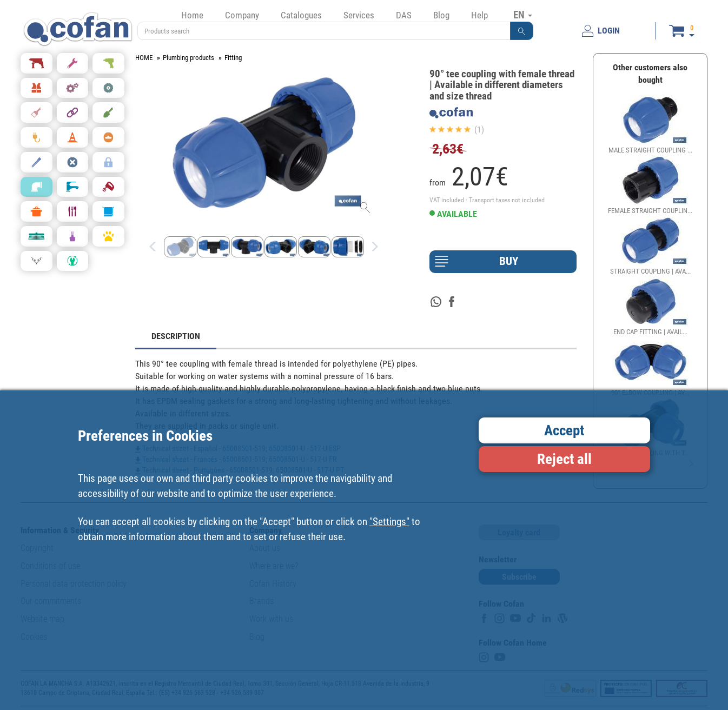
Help (479, 15)
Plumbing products (188, 58)
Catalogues (301, 15)
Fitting (233, 58)
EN (523, 15)
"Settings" (389, 522)
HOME (144, 58)
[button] (522, 31)
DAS (404, 15)
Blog (441, 15)
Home (192, 15)
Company (242, 15)
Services (359, 15)
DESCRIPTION (176, 336)
